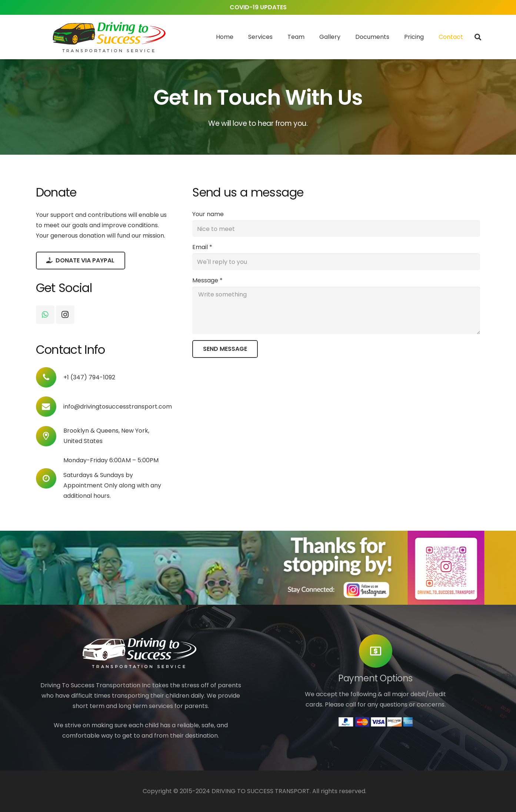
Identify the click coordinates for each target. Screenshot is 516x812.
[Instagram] (65, 315)
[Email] (336, 262)
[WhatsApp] (45, 315)
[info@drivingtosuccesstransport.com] (50, 407)
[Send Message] (225, 349)
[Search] (478, 37)
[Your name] (336, 229)
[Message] (336, 311)
